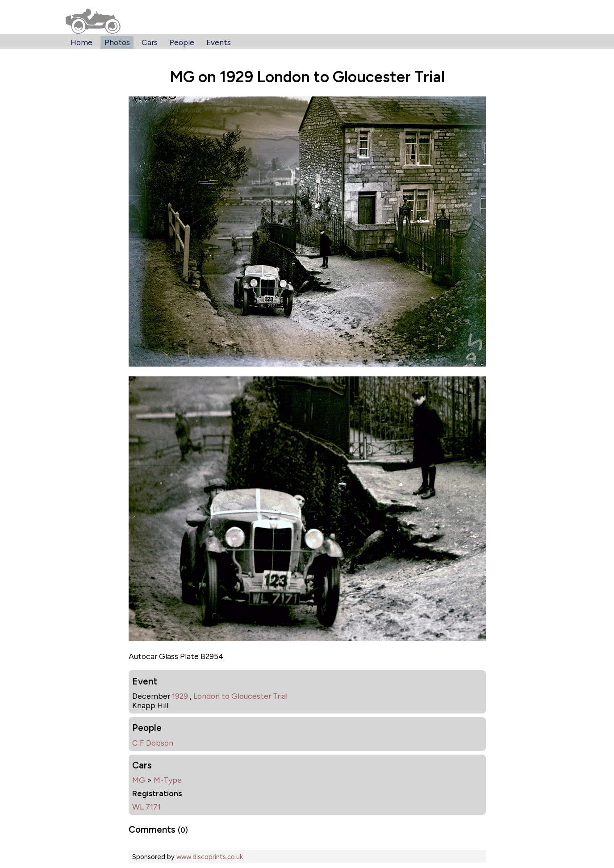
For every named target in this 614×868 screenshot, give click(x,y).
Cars (150, 42)
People (182, 42)
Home (81, 42)
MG (139, 780)
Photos (117, 42)
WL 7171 (146, 807)
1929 (180, 696)
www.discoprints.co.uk (210, 857)
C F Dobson (153, 743)
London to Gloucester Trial (240, 696)
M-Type (168, 780)
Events (219, 42)
